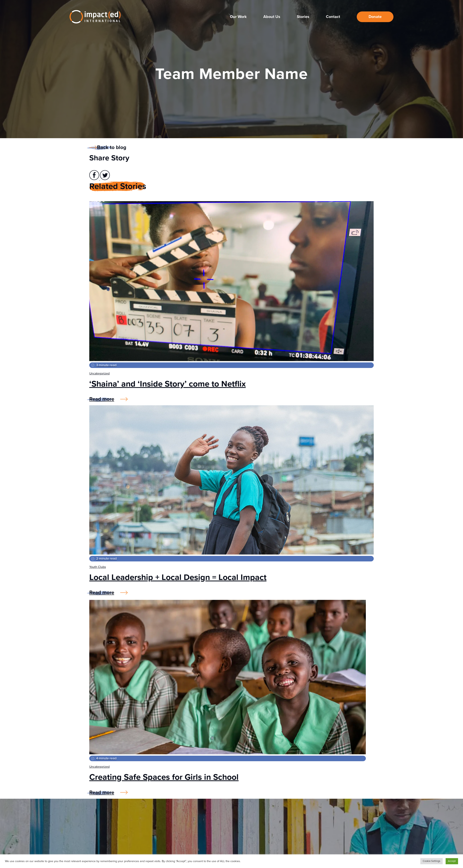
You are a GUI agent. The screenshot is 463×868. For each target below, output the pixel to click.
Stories (303, 17)
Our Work (238, 17)
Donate (375, 17)
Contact (333, 17)
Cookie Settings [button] (431, 861)
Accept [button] (452, 861)
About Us (272, 17)
